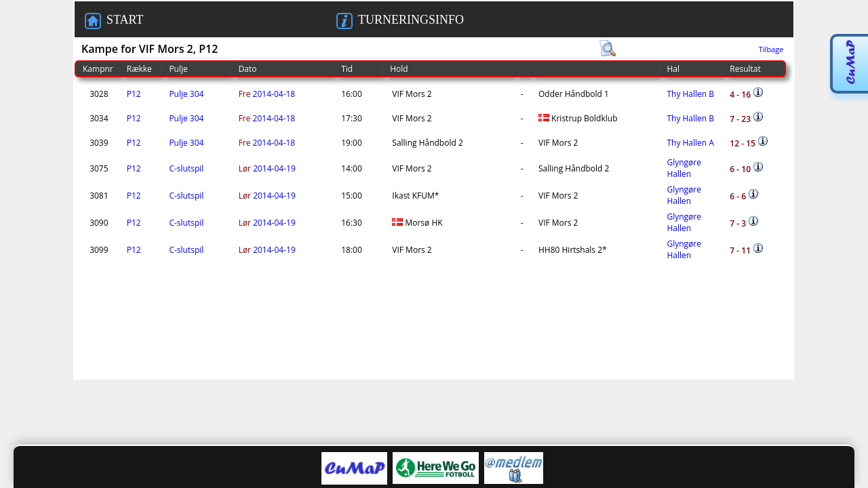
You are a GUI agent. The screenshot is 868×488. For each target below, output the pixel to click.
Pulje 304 (186, 94)
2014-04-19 (267, 168)
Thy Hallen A (690, 143)
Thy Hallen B (690, 94)
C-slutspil (186, 168)
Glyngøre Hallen (684, 168)
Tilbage (771, 49)
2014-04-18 (267, 94)
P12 (134, 94)
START (114, 21)
